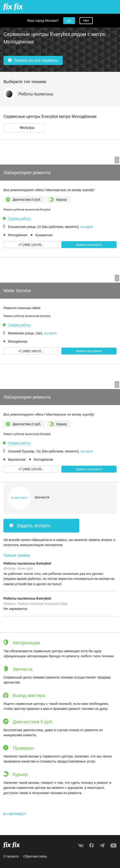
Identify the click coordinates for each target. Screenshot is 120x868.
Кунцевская (44, 235)
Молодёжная (18, 235)
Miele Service (17, 291)
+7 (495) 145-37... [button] (31, 351)
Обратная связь (35, 856)
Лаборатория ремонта (27, 173)
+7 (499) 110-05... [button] (31, 245)
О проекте (11, 856)
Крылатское (17, 460)
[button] (24, 128)
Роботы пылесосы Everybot (27, 563)
